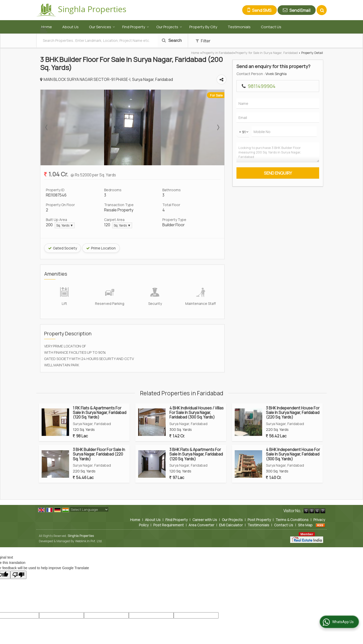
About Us (70, 27)
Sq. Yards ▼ (65, 225)
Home (47, 27)
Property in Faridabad (218, 53)
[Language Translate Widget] (89, 509)
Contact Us (271, 27)
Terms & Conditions (292, 520)
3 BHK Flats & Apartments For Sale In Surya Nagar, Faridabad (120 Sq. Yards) (196, 454)
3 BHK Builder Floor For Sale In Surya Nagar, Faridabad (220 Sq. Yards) (99, 454)
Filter (203, 41)
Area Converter (201, 525)
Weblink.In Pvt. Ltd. (89, 541)
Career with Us (205, 520)
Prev (47, 127)
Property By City (203, 27)
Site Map (305, 525)
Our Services (102, 27)
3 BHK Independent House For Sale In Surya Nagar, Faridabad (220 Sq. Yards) (293, 413)
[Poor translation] (18, 575)
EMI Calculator (231, 525)
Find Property (136, 27)
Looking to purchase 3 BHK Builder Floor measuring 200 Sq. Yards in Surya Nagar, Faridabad (278, 152)
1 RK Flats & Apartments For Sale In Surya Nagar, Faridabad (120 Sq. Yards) (100, 413)
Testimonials (239, 27)
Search (172, 40)
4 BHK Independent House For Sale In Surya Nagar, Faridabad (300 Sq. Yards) (293, 454)
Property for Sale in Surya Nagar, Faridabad (266, 53)
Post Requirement (169, 525)
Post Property (259, 520)
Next (218, 127)
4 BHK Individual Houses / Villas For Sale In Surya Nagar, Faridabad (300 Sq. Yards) (196, 413)
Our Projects (169, 27)
